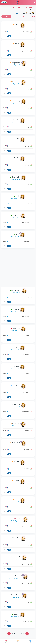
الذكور (25, 13)
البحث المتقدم (6, 17)
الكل (32, 13)
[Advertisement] (18, 268)
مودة (18, 3)
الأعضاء (18, 641)
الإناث (18, 13)
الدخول (30, 641)
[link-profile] (18, 26)
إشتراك (6, 641)
